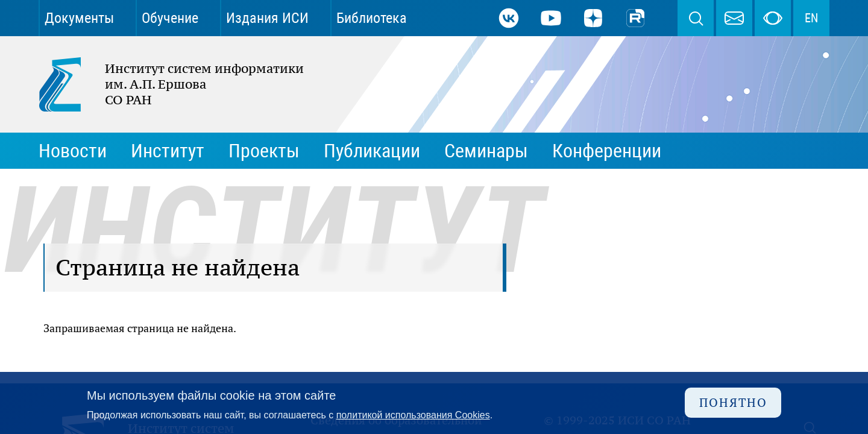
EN (811, 18)
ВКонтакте (509, 18)
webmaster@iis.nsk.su (734, 18)
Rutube (635, 18)
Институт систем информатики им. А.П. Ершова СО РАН (165, 84)
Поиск (696, 18)
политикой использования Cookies (413, 415)
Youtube (551, 18)
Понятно (733, 402)
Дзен (593, 18)
